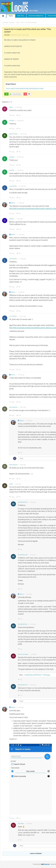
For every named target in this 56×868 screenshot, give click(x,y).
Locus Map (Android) (31, 22)
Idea (22, 22)
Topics (11, 16)
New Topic (21, 16)
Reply (12, 115)
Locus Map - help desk (8, 22)
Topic (18, 22)
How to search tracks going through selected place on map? (25, 88)
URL (19, 115)
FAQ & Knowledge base (36, 16)
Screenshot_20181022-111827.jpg (37, 675)
